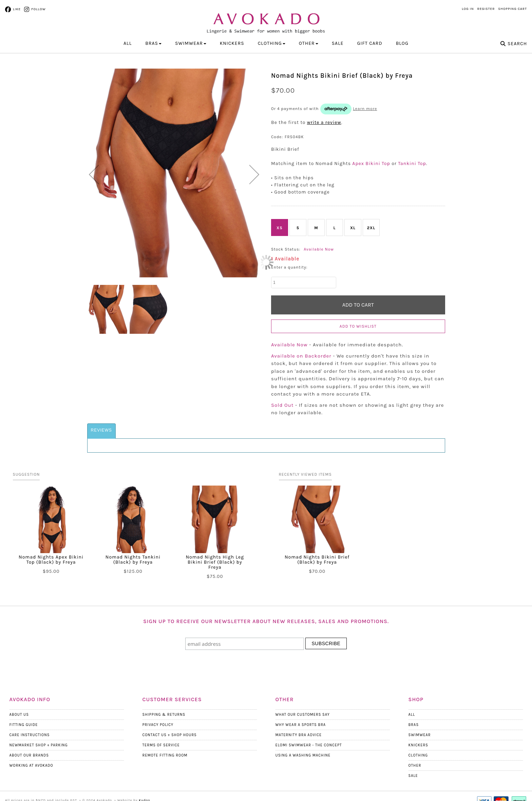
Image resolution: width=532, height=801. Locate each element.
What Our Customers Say (303, 715)
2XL (371, 228)
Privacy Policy (158, 725)
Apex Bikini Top (371, 163)
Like (17, 9)
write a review (324, 122)
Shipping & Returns (164, 715)
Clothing (418, 755)
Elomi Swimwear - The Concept (309, 745)
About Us (19, 715)
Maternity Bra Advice (299, 735)
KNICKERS (232, 43)
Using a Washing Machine (303, 755)
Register (486, 9)
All (128, 43)
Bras (414, 725)
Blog (402, 43)
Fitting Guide (24, 725)
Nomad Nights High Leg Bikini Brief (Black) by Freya (215, 562)
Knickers (418, 745)
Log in (468, 9)
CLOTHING (272, 43)
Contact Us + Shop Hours (170, 735)
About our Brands (29, 755)
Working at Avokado (31, 766)
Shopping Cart (512, 9)
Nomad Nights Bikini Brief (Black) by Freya (317, 560)
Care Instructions (30, 735)
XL (353, 228)
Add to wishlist (358, 326)
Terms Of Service (161, 745)
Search (517, 44)
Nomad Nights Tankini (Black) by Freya (133, 560)
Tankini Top (412, 163)
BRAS (153, 43)
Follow (38, 9)
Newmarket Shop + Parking (39, 745)
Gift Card (370, 43)
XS (280, 228)
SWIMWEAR (191, 43)
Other (415, 766)
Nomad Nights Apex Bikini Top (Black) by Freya (51, 560)
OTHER (309, 43)
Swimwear (420, 735)
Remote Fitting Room (165, 755)
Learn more (365, 109)
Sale (338, 43)
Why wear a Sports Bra (301, 725)
